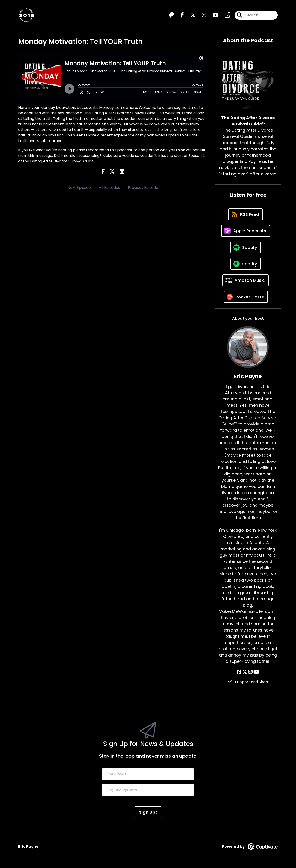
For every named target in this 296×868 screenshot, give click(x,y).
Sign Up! (148, 812)
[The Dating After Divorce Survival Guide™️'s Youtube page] (213, 15)
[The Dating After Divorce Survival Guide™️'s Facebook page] (179, 15)
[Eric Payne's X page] (245, 672)
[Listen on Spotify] (246, 247)
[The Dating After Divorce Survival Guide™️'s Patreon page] (172, 15)
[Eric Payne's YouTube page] (256, 672)
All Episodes (109, 188)
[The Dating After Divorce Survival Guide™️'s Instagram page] (201, 15)
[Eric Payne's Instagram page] (250, 672)
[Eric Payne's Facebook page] (239, 672)
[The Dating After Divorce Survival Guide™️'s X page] (190, 15)
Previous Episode (143, 188)
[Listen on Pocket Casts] (246, 297)
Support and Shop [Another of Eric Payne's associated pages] (248, 682)
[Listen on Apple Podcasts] (246, 231)
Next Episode (79, 188)
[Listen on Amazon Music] (246, 280)
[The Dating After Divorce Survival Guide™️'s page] (225, 15)
